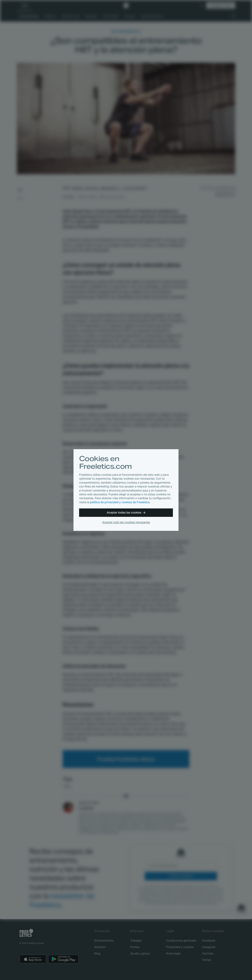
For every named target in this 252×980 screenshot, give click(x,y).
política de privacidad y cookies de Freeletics (120, 502)
